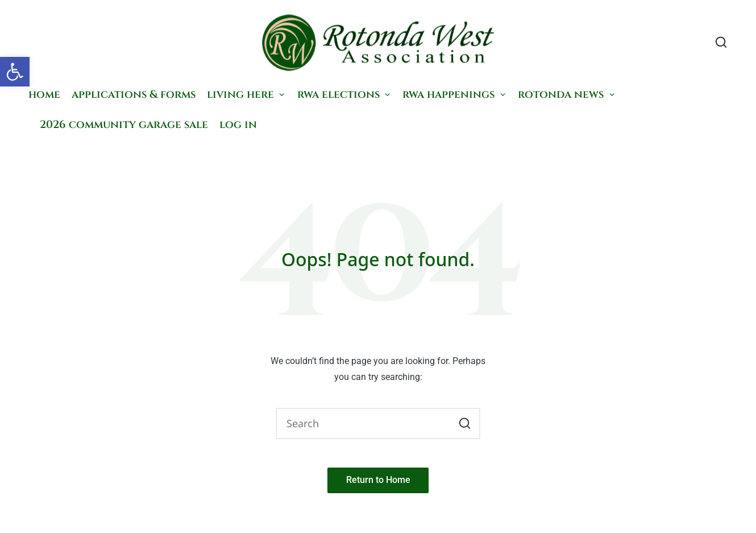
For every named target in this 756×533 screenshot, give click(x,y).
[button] (15, 72)
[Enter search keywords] (378, 424)
